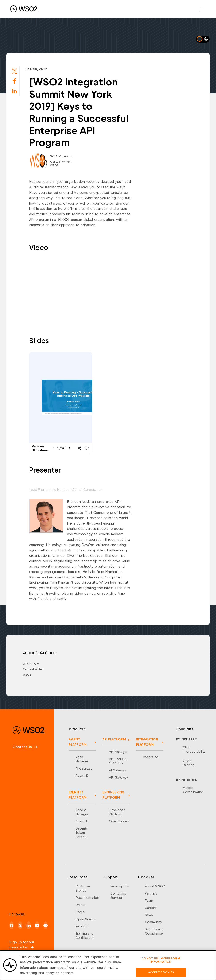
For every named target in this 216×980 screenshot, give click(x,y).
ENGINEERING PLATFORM (113, 795)
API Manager (118, 752)
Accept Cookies (161, 972)
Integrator (150, 757)
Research (82, 926)
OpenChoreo (119, 821)
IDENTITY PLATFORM (78, 795)
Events (80, 905)
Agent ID (82, 775)
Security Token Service (82, 832)
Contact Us (25, 747)
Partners (151, 893)
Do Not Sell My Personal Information (161, 960)
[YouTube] (37, 925)
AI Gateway (84, 768)
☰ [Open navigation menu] (202, 9)
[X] (20, 925)
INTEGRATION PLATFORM (147, 742)
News (149, 915)
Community (153, 922)
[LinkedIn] (28, 925)
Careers (151, 908)
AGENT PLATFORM (78, 742)
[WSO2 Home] (24, 9)
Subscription (120, 886)
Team (149, 900)
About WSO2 (155, 886)
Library (80, 912)
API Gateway (118, 777)
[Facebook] (12, 925)
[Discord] (46, 925)
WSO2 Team (61, 156)
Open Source (86, 919)
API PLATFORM (114, 739)
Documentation (87, 897)
